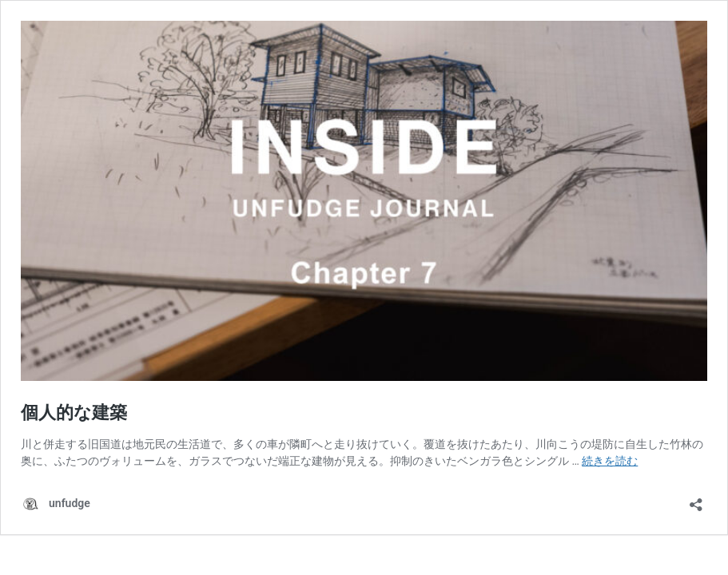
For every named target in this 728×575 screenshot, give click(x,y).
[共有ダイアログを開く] (696, 500)
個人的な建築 (74, 412)
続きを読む (610, 461)
